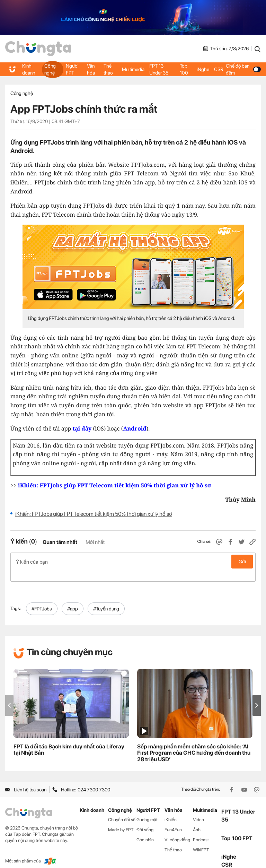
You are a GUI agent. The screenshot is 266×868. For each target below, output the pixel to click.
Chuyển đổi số (122, 809)
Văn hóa (91, 69)
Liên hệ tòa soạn (26, 779)
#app (73, 598)
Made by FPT (121, 819)
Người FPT (73, 69)
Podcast (201, 829)
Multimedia (133, 69)
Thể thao (108, 69)
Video (198, 809)
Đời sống (145, 819)
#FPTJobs (42, 598)
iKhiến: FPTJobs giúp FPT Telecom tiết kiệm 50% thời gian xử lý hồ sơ (94, 514)
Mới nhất (95, 542)
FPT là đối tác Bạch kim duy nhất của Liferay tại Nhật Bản (69, 739)
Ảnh (197, 819)
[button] (257, 694)
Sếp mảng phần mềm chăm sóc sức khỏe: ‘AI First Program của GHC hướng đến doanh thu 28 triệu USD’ (194, 742)
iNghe (203, 69)
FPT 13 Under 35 (159, 69)
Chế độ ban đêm (243, 69)
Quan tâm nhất (60, 542)
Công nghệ (50, 69)
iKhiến (171, 809)
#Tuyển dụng (106, 598)
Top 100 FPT (237, 827)
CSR (218, 69)
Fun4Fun (173, 819)
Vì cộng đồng (177, 829)
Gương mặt (147, 809)
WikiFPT (201, 839)
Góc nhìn (145, 829)
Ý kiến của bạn (133, 562)
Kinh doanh (29, 69)
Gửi (242, 562)
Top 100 (184, 69)
